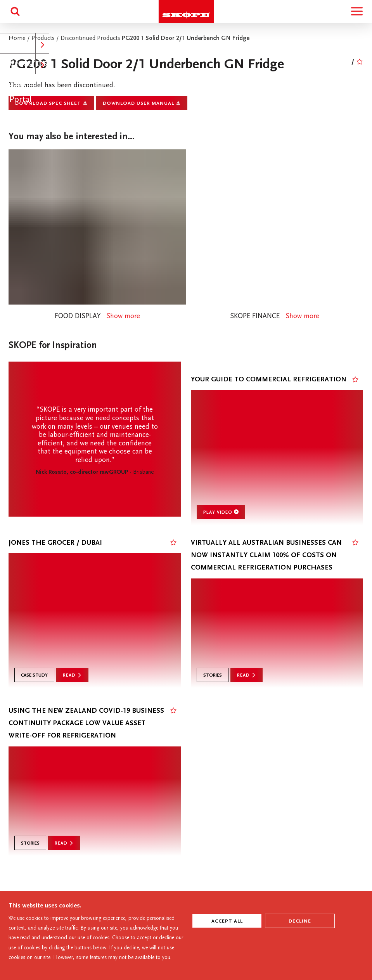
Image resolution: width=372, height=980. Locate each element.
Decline (300, 921)
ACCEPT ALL (227, 921)
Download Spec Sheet (51, 104)
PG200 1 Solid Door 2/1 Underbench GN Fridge (186, 39)
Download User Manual (142, 104)
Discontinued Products (91, 39)
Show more (123, 317)
